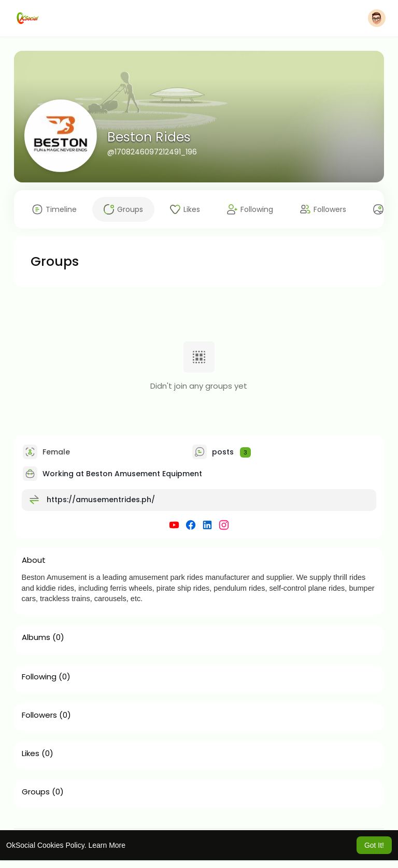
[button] (377, 18)
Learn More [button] (107, 845)
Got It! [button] (374, 845)
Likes (31, 753)
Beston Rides (149, 137)
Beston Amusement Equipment (144, 474)
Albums (36, 637)
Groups (36, 792)
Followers (39, 715)
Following (39, 677)
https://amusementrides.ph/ (101, 500)
